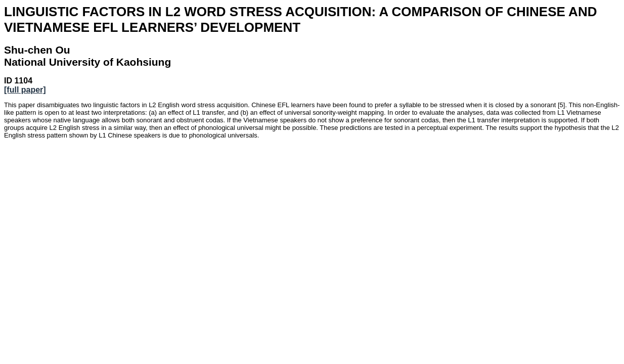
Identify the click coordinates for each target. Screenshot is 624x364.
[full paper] (25, 90)
